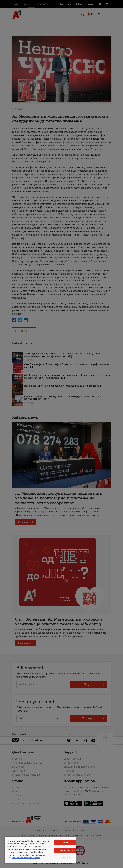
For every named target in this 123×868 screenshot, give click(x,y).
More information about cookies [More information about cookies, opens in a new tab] (26, 858)
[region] (40, 850)
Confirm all (67, 842)
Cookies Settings (67, 850)
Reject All (67, 858)
